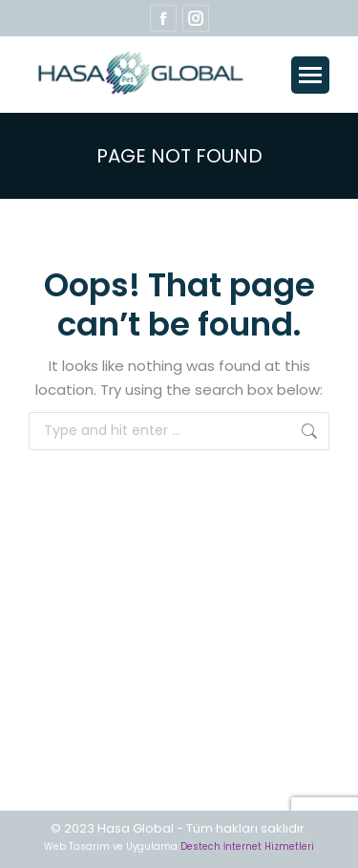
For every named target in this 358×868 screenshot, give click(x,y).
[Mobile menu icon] (310, 75)
